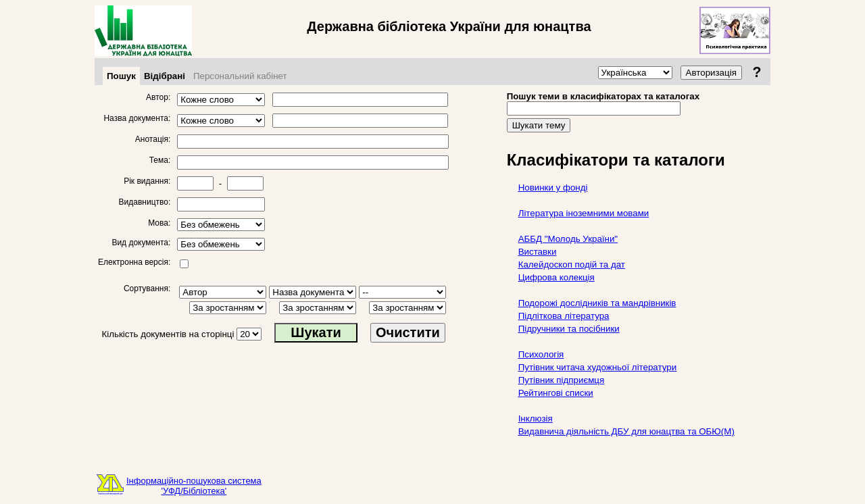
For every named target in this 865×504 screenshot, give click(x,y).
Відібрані (165, 76)
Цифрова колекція (557, 277)
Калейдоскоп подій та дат (572, 264)
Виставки (538, 252)
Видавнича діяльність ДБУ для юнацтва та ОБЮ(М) (626, 431)
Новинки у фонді (553, 187)
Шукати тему (539, 125)
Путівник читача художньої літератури (597, 367)
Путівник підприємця (562, 380)
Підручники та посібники (569, 329)
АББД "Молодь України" (568, 239)
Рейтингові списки (556, 393)
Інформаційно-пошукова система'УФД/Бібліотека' (194, 486)
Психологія (541, 354)
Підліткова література (564, 316)
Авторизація (711, 73)
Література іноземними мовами (584, 213)
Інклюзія (536, 419)
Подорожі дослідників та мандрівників (597, 303)
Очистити (408, 332)
